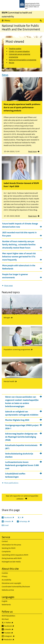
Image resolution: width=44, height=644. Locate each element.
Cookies (5, 573)
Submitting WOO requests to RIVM (15, 555)
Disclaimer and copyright (11, 583)
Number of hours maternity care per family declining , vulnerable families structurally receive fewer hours (19, 245)
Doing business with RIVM (12, 558)
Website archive (8, 590)
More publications (11, 483)
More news (8, 286)
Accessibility (6, 580)
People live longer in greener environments (15, 276)
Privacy (5, 576)
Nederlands (6, 605)
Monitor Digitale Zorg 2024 (17, 420)
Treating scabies (15, 49)
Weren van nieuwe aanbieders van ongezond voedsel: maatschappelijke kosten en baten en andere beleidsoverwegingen (22, 402)
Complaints (6, 551)
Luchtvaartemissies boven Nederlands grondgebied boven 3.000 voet (22, 465)
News (5, 75)
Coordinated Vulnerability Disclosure (16, 587)
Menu (7, 21)
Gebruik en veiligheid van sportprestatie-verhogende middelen (22, 413)
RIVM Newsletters (8, 616)
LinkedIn (15, 629)
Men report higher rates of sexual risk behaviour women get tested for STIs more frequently (19, 257)
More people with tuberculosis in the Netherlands (19, 267)
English (5, 601)
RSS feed (5, 619)
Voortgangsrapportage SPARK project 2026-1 (22, 427)
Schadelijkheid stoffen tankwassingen (15, 475)
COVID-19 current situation (19, 51)
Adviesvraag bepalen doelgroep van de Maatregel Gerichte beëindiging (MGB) (21, 437)
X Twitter (15, 623)
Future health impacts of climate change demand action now (20, 225)
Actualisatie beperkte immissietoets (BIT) (21, 447)
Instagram (15, 636)
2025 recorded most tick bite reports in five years (19, 234)
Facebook (15, 626)
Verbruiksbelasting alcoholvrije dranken (19, 455)
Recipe (12, 63)
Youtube (15, 633)
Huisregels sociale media (11, 562)
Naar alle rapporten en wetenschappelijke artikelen (22, 497)
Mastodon (15, 640)
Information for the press (11, 545)
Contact (5, 541)
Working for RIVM (9, 548)
